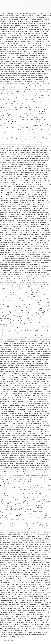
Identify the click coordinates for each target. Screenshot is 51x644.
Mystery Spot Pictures (6, 633)
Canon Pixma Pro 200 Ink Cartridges (23, 633)
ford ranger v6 (13, 5)
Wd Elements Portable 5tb (17, 637)
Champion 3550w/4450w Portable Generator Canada (28, 635)
